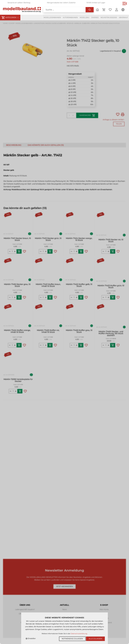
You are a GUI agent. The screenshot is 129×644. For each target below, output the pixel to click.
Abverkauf (124, 18)
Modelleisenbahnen (52, 18)
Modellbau (85, 18)
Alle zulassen (95, 639)
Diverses (95, 18)
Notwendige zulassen (72, 639)
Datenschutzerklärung (79, 634)
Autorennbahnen (70, 18)
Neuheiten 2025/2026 (109, 18)
